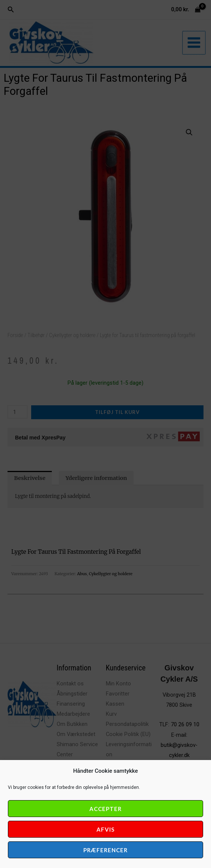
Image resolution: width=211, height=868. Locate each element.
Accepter (105, 809)
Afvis (105, 829)
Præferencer (105, 850)
